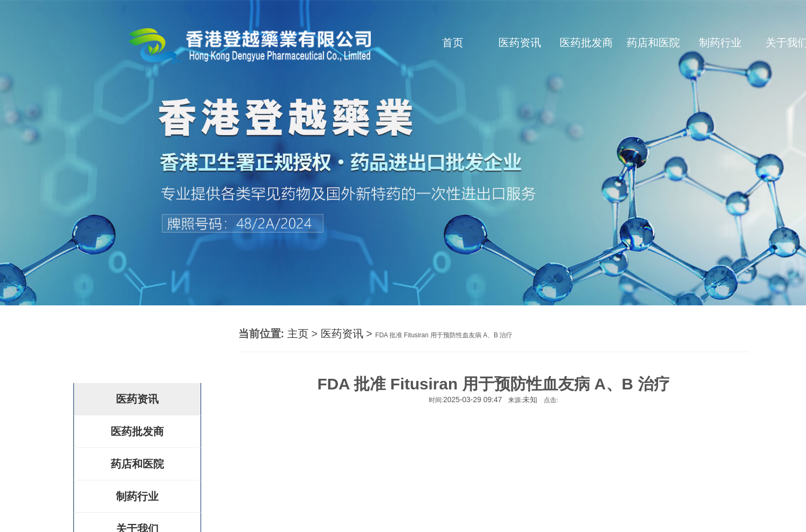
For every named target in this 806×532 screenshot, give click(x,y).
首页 (453, 43)
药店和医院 (653, 43)
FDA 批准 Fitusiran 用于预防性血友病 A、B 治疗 (444, 335)
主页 (298, 334)
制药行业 (720, 43)
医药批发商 (586, 43)
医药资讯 (520, 43)
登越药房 (129, 348)
